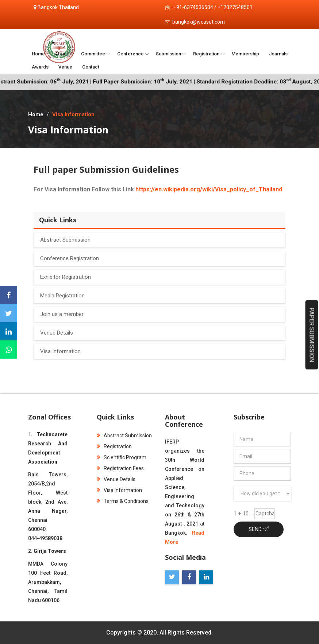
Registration (206, 54)
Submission (168, 54)
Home (38, 54)
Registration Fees (120, 468)
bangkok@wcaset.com (199, 22)
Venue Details (57, 333)
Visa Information (60, 351)
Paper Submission (312, 335)
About (62, 54)
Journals (278, 54)
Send (259, 529)
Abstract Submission (65, 240)
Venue (65, 67)
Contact (91, 67)
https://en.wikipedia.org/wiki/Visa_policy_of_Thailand (209, 189)
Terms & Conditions (123, 501)
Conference (130, 54)
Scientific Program (122, 457)
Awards (40, 67)
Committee (93, 54)
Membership (245, 54)
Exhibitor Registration (66, 277)
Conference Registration (70, 258)
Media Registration (62, 296)
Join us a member (62, 314)
